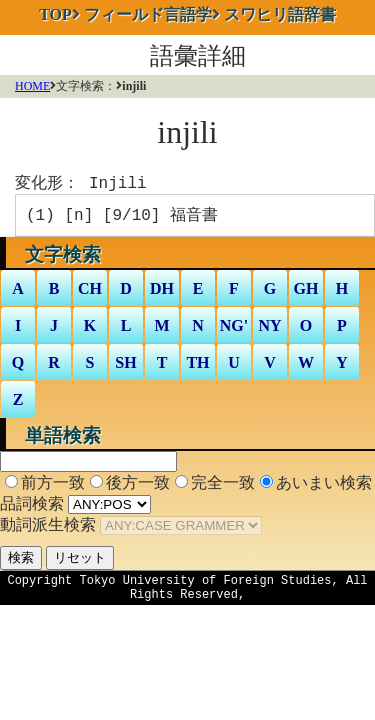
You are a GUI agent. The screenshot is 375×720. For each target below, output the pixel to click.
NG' (234, 329)
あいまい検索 (324, 486)
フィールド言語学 (148, 14)
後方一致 (138, 486)
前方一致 (53, 486)
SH (125, 366)
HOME (32, 86)
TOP (55, 14)
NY (269, 329)
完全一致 (223, 486)
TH (197, 366)
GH (306, 292)
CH (90, 292)
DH (162, 292)
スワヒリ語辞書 (280, 14)
